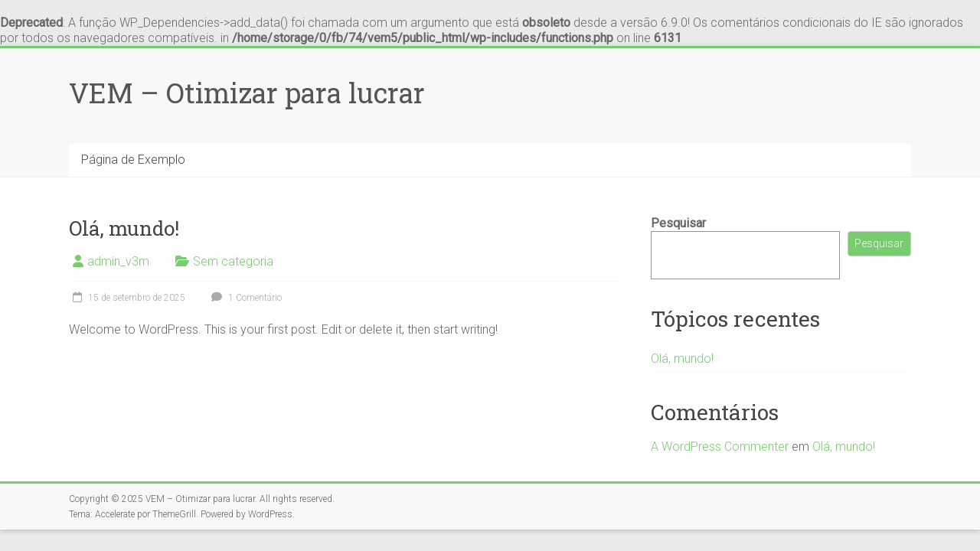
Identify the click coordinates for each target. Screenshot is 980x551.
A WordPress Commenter (720, 447)
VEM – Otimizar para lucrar (247, 93)
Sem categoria (233, 261)
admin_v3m (118, 261)
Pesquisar (678, 223)
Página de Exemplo (133, 160)
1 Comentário (245, 298)
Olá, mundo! (124, 228)
